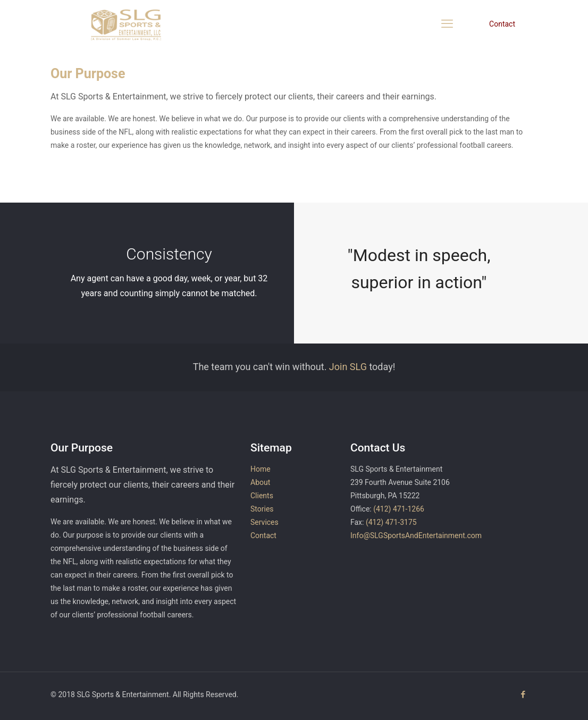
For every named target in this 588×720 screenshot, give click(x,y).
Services (264, 522)
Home (261, 469)
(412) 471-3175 (391, 522)
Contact (502, 24)
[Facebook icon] (523, 694)
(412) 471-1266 (399, 509)
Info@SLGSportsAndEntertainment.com (416, 535)
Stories (262, 509)
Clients (262, 496)
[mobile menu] (447, 24)
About (260, 482)
